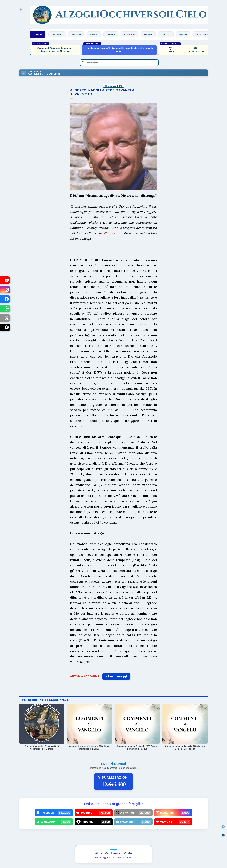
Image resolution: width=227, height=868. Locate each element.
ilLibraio (110, 233)
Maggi (185, 34)
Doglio (168, 34)
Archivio (59, 34)
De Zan (150, 34)
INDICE (38, 34)
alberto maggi (116, 676)
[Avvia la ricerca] (83, 63)
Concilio (132, 34)
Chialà (113, 34)
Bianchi (78, 34)
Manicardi (204, 34)
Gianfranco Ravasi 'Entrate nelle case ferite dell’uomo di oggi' (119, 50)
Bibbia (96, 34)
